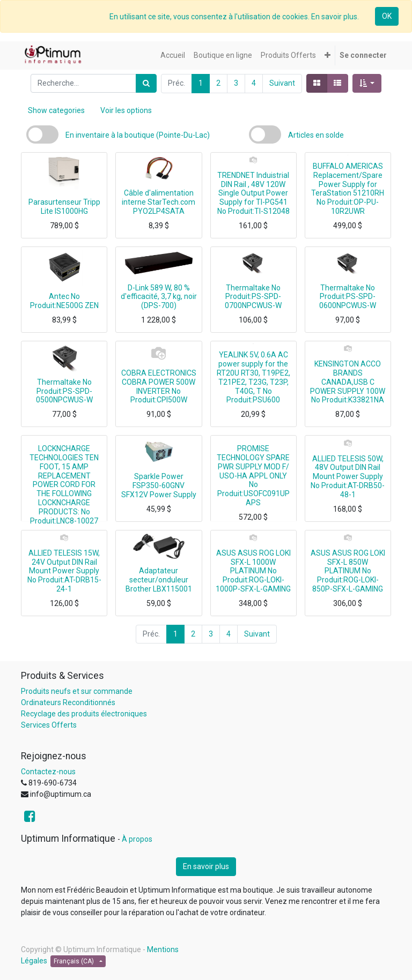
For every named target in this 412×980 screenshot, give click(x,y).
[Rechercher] (146, 83)
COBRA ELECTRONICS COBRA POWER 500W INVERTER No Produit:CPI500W (159, 386)
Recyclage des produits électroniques (84, 714)
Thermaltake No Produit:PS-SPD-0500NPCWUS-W (64, 391)
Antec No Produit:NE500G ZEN (64, 301)
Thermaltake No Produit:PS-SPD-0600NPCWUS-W (348, 297)
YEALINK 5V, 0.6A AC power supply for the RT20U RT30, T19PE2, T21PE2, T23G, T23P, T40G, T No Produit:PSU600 (253, 377)
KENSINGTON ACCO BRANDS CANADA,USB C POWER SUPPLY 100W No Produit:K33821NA (348, 382)
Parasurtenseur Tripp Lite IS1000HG (64, 207)
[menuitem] (173, 55)
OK (387, 16)
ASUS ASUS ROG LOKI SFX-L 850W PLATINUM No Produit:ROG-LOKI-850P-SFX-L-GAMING (348, 571)
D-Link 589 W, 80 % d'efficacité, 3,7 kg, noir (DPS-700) (159, 297)
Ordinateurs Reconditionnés (68, 702)
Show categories (56, 110)
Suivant (282, 83)
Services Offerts (49, 725)
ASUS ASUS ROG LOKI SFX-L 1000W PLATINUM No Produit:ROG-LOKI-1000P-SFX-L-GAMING (253, 571)
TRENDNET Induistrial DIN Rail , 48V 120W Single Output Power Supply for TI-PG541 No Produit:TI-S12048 (253, 193)
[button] (328, 55)
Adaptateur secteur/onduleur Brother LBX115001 (159, 580)
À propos (137, 839)
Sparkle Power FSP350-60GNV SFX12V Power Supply (159, 485)
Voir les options (126, 110)
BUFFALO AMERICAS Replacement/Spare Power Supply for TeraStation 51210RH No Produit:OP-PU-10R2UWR (348, 189)
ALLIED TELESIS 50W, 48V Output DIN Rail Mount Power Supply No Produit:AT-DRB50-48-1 (348, 477)
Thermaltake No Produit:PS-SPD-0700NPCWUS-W (253, 297)
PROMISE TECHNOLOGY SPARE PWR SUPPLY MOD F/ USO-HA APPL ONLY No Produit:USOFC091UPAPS (253, 476)
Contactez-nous (48, 772)
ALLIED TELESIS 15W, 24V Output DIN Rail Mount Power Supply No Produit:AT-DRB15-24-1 (64, 571)
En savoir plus (206, 866)
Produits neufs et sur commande (77, 691)
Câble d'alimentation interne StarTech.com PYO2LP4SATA (159, 202)
